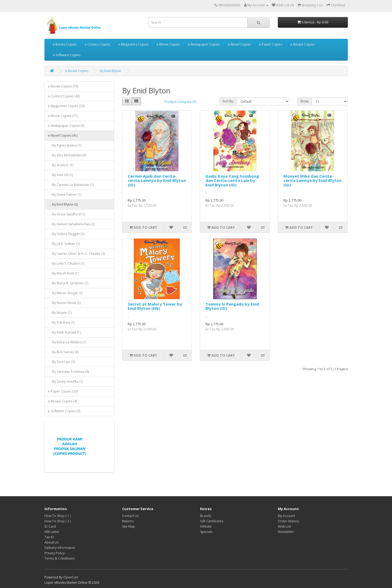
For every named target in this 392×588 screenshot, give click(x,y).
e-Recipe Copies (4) (62, 401)
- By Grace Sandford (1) (67, 214)
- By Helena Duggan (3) (66, 234)
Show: (305, 101)
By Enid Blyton (110, 71)
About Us (51, 542)
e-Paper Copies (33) (63, 391)
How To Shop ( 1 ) (58, 516)
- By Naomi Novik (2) (64, 303)
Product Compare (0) (180, 102)
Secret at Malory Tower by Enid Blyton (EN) (155, 306)
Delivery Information (60, 548)
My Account (286, 516)
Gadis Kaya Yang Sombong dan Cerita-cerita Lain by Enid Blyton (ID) (232, 180)
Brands (206, 516)
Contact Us (130, 516)
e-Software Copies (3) (64, 411)
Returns (128, 521)
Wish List (284, 526)
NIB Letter (52, 532)
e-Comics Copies (97, 44)
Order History (288, 521)
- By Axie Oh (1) (60, 175)
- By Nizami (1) (60, 313)
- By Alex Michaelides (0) (67, 155)
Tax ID (49, 537)
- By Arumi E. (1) (61, 165)
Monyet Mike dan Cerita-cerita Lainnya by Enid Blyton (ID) (312, 180)
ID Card (50, 526)
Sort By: (228, 101)
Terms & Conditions (59, 558)
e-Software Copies (67, 55)
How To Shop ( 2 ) (58, 521)
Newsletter (286, 532)
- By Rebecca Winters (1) (67, 342)
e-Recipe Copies (303, 44)
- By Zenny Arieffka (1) (65, 381)
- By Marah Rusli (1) (63, 273)
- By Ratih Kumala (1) (64, 332)
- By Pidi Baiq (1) (61, 322)
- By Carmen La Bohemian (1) (71, 185)
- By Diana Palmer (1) (65, 195)
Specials (206, 532)
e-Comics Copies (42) (64, 96)
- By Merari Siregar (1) (65, 293)
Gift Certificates (212, 521)
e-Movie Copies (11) (63, 116)
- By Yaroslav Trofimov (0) (68, 372)
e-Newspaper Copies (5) (66, 126)
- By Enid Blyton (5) (63, 204)
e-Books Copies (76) (63, 86)
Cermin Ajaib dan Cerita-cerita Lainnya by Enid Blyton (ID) (157, 180)
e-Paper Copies (271, 44)
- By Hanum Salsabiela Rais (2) (71, 224)
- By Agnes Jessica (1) (65, 145)
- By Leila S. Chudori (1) (66, 263)
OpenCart (71, 577)
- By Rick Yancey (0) (63, 352)
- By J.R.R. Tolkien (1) (64, 244)
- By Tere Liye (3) (61, 362)
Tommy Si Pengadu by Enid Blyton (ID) (232, 306)
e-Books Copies (65, 44)
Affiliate (206, 526)
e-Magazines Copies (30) (66, 106)
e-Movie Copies (168, 44)
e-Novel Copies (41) (63, 135)
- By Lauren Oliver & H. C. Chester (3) (76, 254)
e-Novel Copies (239, 44)
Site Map (129, 526)
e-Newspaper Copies (204, 44)
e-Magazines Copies (133, 44)
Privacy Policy (55, 553)
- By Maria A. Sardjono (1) (68, 283)
